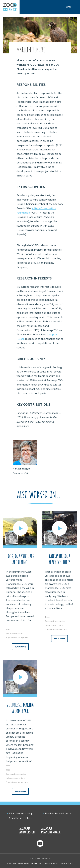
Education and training (21, 813)
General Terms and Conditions (24, 864)
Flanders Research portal (58, 813)
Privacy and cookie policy (59, 864)
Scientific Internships (20, 818)
